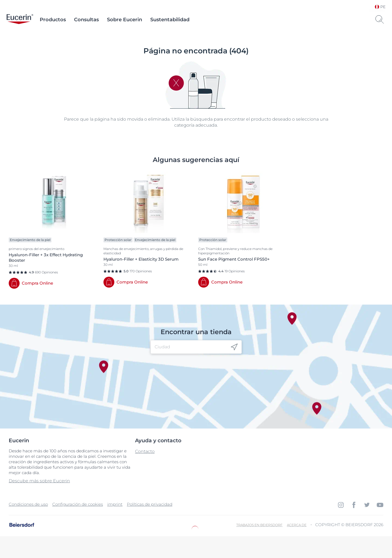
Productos (53, 20)
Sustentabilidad (170, 20)
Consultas (86, 20)
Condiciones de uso (28, 504)
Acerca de (297, 525)
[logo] (20, 20)
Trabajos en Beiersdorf (259, 525)
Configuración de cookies (78, 504)
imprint (115, 504)
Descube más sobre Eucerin (39, 481)
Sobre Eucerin (125, 20)
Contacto (145, 451)
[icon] (234, 347)
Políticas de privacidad (150, 504)
